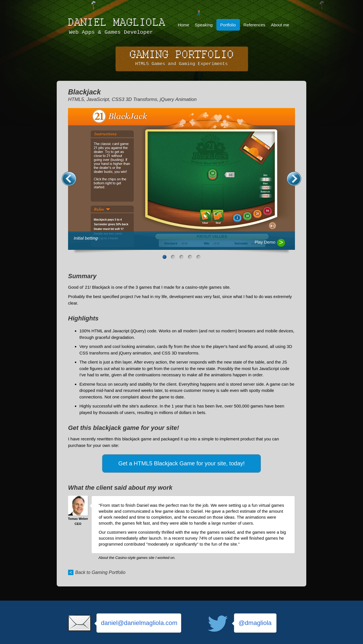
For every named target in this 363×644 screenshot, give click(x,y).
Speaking (204, 25)
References (255, 25)
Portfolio (228, 25)
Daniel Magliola (118, 22)
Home (183, 25)
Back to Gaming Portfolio (100, 572)
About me (280, 25)
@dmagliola (255, 623)
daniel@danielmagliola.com (139, 623)
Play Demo (265, 242)
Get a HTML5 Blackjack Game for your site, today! (181, 463)
